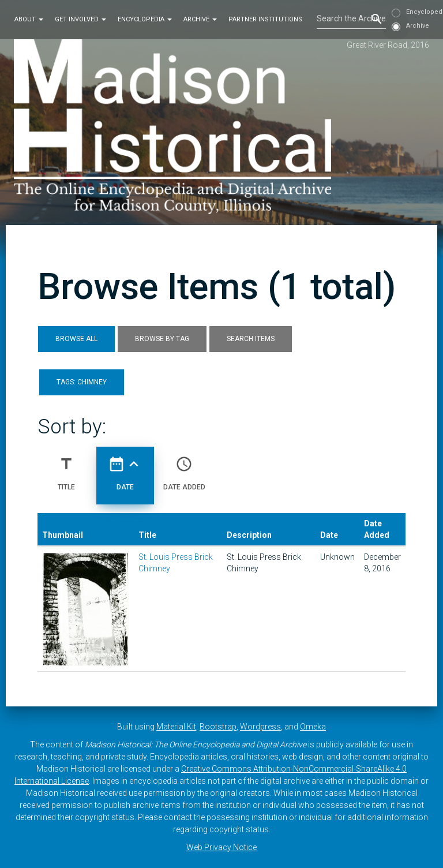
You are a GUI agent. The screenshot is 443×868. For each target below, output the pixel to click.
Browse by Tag (162, 339)
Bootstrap (218, 727)
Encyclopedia (145, 19)
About (29, 19)
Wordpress (260, 727)
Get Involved (80, 19)
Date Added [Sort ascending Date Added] (184, 469)
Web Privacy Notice (221, 847)
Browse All (76, 339)
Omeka (313, 727)
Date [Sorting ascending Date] (125, 469)
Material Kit (176, 727)
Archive (200, 19)
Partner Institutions (265, 19)
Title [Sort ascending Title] (66, 469)
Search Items (251, 339)
